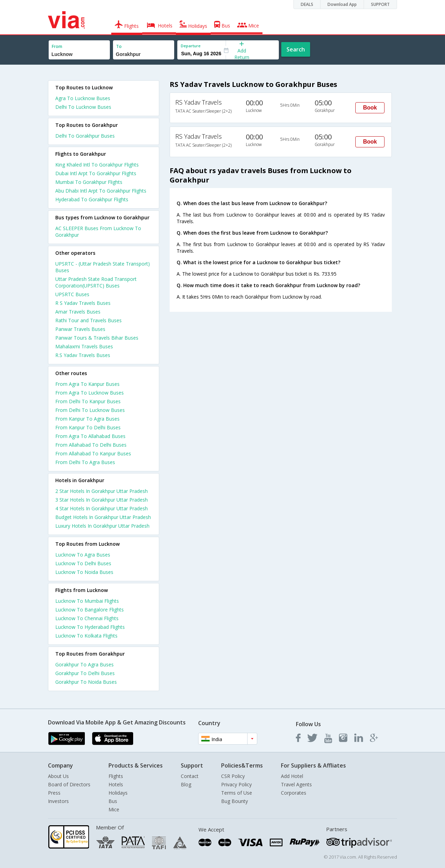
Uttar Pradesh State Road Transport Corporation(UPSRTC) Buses (96, 282)
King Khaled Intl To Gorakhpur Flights (97, 165)
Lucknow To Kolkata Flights (86, 636)
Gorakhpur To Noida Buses (86, 682)
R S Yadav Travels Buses (83, 303)
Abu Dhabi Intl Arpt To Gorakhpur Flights (101, 191)
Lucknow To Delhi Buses (83, 563)
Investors (58, 801)
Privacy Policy (236, 784)
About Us (58, 776)
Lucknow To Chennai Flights (87, 618)
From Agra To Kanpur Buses (87, 384)
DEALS (307, 4)
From (57, 46)
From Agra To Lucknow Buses (90, 393)
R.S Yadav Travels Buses (83, 355)
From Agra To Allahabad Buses (90, 436)
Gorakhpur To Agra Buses (84, 664)
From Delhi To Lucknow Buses (90, 410)
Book (370, 108)
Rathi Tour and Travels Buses (88, 320)
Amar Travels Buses (78, 312)
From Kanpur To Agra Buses (87, 419)
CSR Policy (233, 776)
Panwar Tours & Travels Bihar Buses (97, 338)
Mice (114, 809)
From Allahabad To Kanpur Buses (93, 453)
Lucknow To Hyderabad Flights (90, 627)
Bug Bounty (234, 801)
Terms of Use (237, 793)
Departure (191, 46)
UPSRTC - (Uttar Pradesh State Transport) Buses (103, 267)
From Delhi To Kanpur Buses (88, 401)
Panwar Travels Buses (80, 329)
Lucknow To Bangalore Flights (90, 610)
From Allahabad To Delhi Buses (91, 445)
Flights (116, 776)
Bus (113, 801)
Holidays (118, 793)
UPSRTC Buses (72, 294)
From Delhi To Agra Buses (85, 462)
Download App (342, 4)
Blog (186, 784)
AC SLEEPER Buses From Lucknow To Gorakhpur (98, 232)
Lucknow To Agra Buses (83, 555)
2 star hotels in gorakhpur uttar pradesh (102, 491)
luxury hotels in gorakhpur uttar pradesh (102, 526)
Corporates (294, 793)
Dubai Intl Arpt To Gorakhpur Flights (96, 173)
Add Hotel (292, 776)
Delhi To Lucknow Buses (83, 107)
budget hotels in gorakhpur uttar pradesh (103, 517)
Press (54, 793)
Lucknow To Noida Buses (84, 572)
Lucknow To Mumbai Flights (87, 601)
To (119, 46)
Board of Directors (69, 784)
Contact (190, 776)
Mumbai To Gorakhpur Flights (89, 182)
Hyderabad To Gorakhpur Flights (92, 199)
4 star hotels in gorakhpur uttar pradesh (102, 508)
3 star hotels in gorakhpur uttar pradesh (102, 500)
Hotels (116, 784)
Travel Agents (296, 784)
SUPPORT (380, 4)
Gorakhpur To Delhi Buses (85, 673)
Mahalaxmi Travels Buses (84, 346)
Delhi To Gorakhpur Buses (85, 136)
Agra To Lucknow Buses (83, 98)
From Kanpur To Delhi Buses (88, 427)
